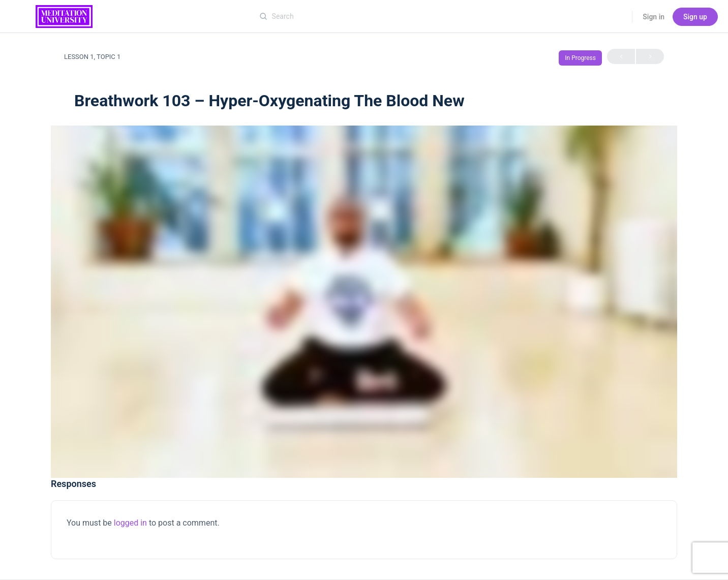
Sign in (654, 17)
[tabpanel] (364, 302)
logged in (130, 523)
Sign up (695, 17)
